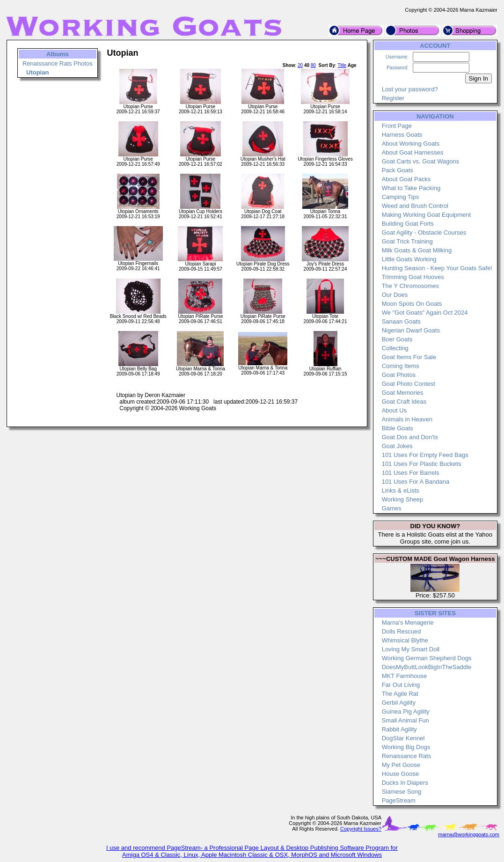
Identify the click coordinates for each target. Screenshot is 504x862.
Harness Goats (402, 135)
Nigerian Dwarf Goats (411, 330)
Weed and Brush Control (415, 206)
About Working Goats (411, 144)
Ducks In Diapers (405, 783)
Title (342, 65)
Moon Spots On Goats (412, 304)
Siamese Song (402, 792)
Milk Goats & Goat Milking (417, 250)
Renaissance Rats (407, 756)
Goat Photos (399, 375)
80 (313, 65)
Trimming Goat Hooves (413, 277)
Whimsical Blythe (405, 640)
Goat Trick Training (407, 241)
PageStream (399, 800)
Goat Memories (403, 393)
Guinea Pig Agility (406, 711)
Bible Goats (398, 428)
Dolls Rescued (402, 631)
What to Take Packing (411, 188)
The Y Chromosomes (410, 286)
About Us (394, 410)
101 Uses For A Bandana (416, 482)
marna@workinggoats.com (469, 834)
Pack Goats (398, 170)
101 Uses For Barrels (411, 473)
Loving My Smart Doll (411, 649)
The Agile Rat (400, 694)
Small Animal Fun (405, 720)
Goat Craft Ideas (404, 402)
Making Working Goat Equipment (427, 215)
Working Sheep (403, 499)
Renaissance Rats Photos (58, 63)
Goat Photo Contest (409, 384)
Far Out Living (401, 685)
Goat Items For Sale (409, 357)
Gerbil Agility (399, 703)
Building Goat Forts (408, 224)
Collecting (395, 348)
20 (300, 65)
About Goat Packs (406, 179)
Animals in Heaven (407, 419)
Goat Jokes (397, 446)
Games (392, 508)
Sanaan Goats (401, 321)
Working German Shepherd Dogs (427, 658)
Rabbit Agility (399, 729)
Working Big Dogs (406, 747)
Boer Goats (397, 339)
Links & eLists (401, 490)
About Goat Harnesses (413, 152)
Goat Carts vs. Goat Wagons (421, 161)
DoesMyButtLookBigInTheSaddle (427, 667)
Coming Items (401, 366)
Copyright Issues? (361, 829)
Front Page (397, 126)
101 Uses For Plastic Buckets (422, 464)
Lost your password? (410, 89)
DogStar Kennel (403, 738)
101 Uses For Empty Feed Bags (425, 455)
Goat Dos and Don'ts (410, 437)
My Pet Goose (401, 765)
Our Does (395, 295)
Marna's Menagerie (408, 623)
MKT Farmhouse (405, 676)
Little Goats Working (409, 259)
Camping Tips (400, 197)
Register (393, 98)
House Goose (401, 774)
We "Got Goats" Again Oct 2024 (425, 313)
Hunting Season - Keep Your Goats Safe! (437, 268)
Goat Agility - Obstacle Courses (424, 232)
